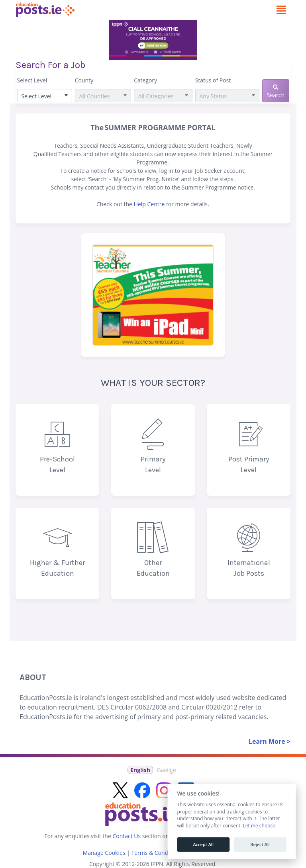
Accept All (203, 845)
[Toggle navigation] (281, 10)
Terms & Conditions (157, 853)
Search (276, 91)
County (84, 80)
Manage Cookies (104, 853)
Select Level (32, 80)
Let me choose (259, 826)
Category (145, 80)
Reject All (260, 845)
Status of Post (213, 80)
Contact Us (127, 836)
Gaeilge (166, 770)
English (140, 770)
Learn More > (270, 741)
